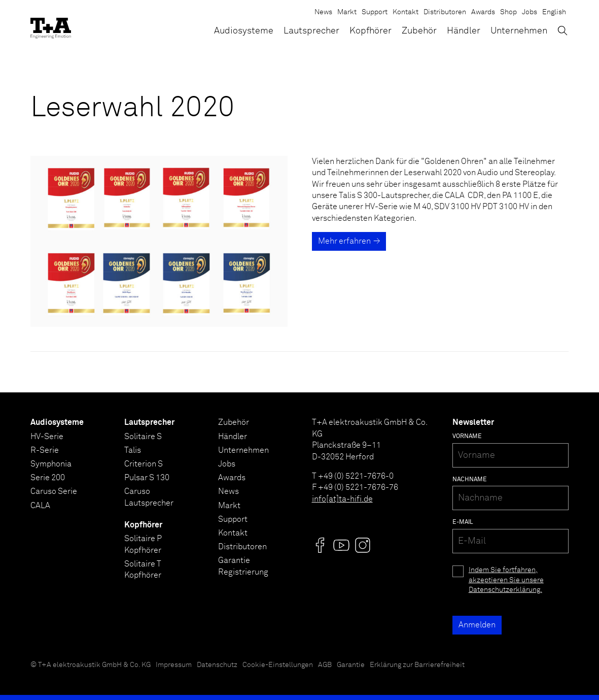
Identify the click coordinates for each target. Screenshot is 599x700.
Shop (508, 12)
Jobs (530, 12)
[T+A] (51, 25)
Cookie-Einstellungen (278, 665)
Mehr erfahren (344, 241)
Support (375, 12)
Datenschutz (217, 665)
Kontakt (406, 12)
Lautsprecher (311, 31)
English (554, 12)
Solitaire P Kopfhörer (143, 544)
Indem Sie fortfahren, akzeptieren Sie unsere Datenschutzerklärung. (506, 580)
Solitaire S (143, 437)
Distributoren (445, 12)
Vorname (467, 437)
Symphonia (51, 464)
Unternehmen (519, 31)
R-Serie (45, 450)
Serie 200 (48, 478)
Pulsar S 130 (147, 478)
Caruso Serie (54, 491)
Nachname (470, 480)
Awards (483, 12)
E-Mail (463, 522)
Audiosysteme (244, 31)
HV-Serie (47, 437)
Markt (347, 12)
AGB (325, 665)
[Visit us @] (320, 545)
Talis (133, 450)
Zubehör (419, 31)
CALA (40, 506)
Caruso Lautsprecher (149, 497)
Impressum (174, 665)
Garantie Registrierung (243, 566)
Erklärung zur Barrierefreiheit (417, 665)
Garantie (351, 665)
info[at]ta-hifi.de (342, 499)
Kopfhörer (371, 31)
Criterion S (144, 464)
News (323, 12)
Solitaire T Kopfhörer (143, 570)
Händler (464, 31)
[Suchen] (562, 30)
